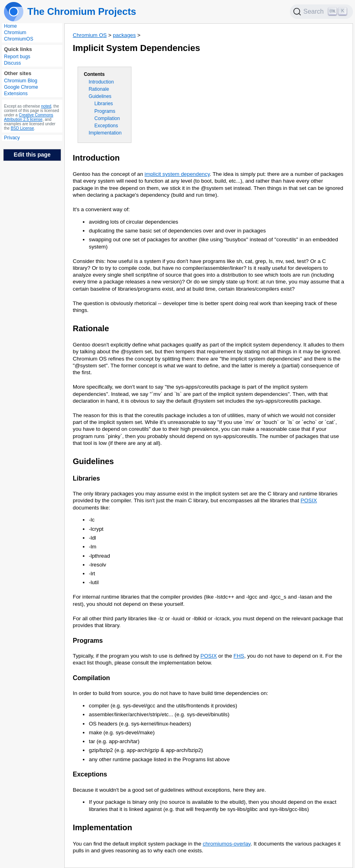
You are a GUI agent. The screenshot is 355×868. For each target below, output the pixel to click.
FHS (239, 656)
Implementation (105, 133)
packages (124, 35)
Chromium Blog (21, 81)
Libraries (104, 104)
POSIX (309, 500)
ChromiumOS (19, 39)
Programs (105, 111)
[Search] (322, 12)
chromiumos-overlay (227, 844)
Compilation (107, 118)
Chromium (15, 33)
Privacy (12, 138)
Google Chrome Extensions (21, 90)
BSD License (23, 128)
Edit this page (32, 155)
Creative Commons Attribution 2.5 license (29, 117)
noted (46, 106)
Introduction (101, 82)
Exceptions (106, 126)
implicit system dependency (177, 174)
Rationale (99, 89)
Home (10, 26)
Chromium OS (90, 35)
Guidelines (100, 96)
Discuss (12, 63)
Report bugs (17, 57)
